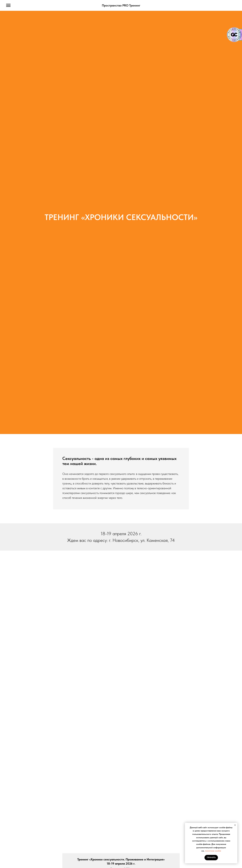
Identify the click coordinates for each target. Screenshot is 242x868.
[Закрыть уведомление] (235, 825)
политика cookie (213, 851)
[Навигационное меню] (8, 5)
